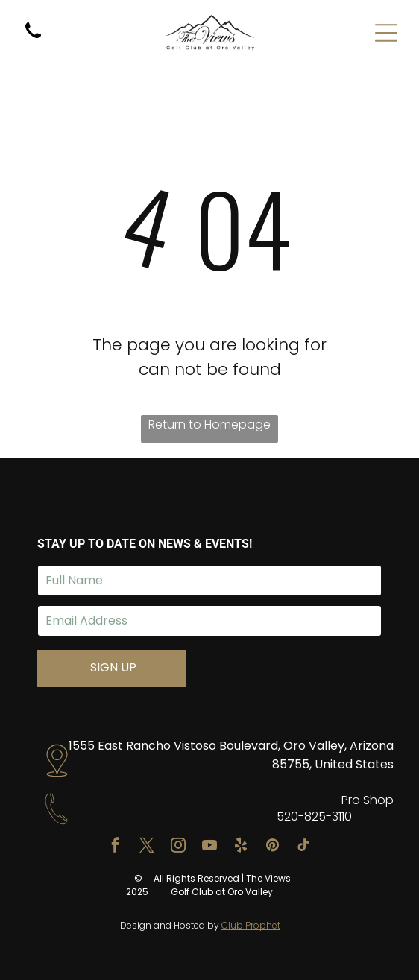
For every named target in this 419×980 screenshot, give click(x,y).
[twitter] (147, 847)
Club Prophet (251, 925)
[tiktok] (303, 847)
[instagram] (178, 847)
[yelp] (241, 847)
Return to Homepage (209, 424)
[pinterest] (272, 847)
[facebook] (116, 847)
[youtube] (209, 847)
